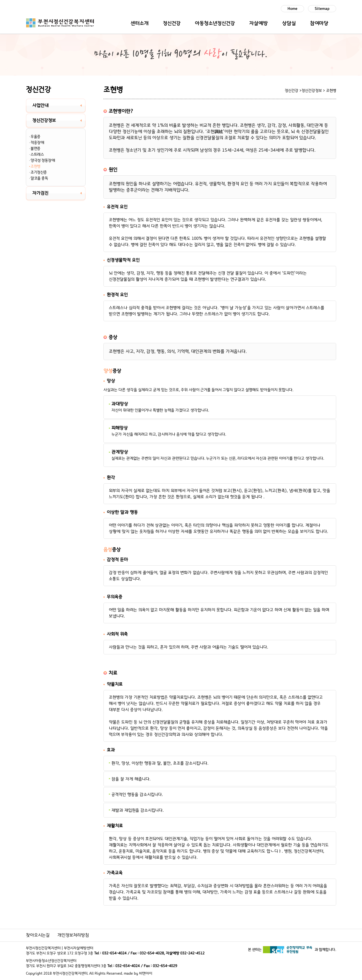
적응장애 (37, 143)
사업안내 (40, 106)
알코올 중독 (39, 178)
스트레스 (37, 154)
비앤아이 (146, 973)
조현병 (35, 166)
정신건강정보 (44, 121)
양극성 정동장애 (43, 160)
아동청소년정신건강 (215, 23)
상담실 (289, 23)
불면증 (35, 148)
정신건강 (172, 23)
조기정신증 (39, 172)
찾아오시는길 (38, 935)
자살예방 (259, 23)
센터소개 (140, 23)
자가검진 (40, 193)
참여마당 (319, 23)
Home (292, 9)
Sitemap (322, 9)
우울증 (35, 137)
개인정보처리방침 (73, 935)
